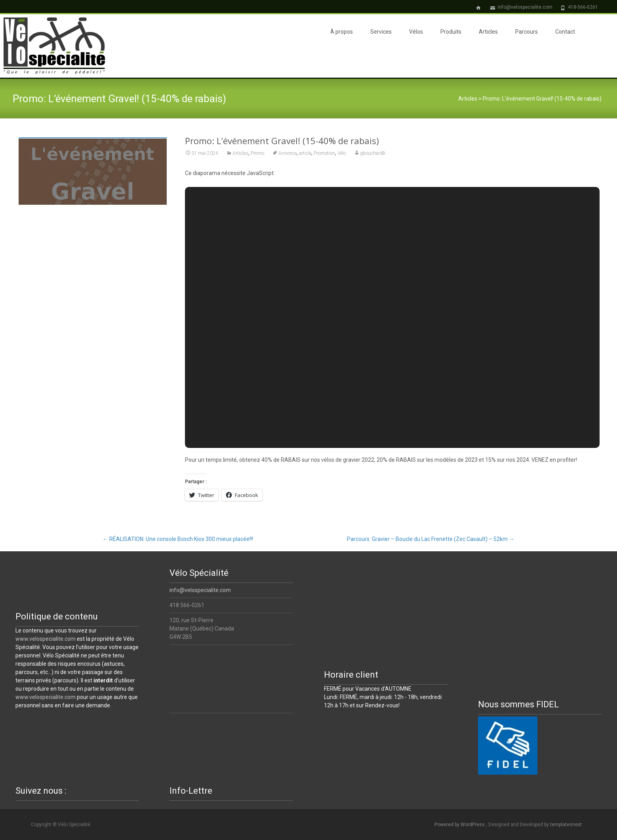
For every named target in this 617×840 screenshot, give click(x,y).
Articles (488, 32)
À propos (342, 32)
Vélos (416, 32)
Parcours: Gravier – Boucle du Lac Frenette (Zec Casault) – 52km (431, 539)
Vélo (342, 153)
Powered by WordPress (460, 825)
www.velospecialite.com (46, 639)
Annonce (288, 153)
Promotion (324, 153)
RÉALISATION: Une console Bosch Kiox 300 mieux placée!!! (178, 539)
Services (381, 32)
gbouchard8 (373, 153)
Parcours (527, 32)
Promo (257, 153)
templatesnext (566, 825)
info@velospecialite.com (200, 590)
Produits (451, 32)
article (305, 153)
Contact (565, 32)
